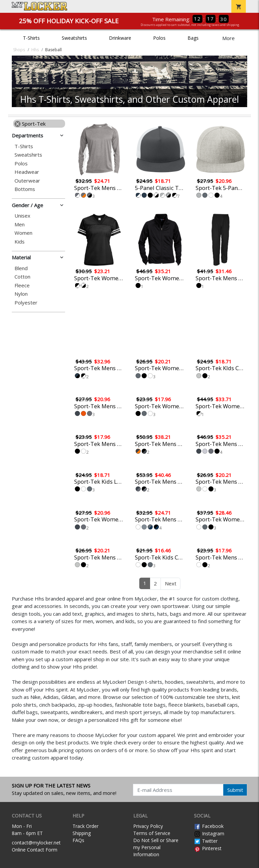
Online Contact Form (35, 850)
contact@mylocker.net (36, 843)
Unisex (22, 216)
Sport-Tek (30, 124)
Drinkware (120, 38)
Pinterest (208, 848)
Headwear (27, 172)
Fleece (22, 285)
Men (20, 224)
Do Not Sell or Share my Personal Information (156, 847)
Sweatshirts (74, 38)
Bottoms (25, 189)
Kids (20, 242)
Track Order (85, 826)
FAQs (78, 840)
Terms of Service (152, 833)
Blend (21, 268)
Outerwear (27, 181)
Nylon (21, 294)
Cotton (22, 277)
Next (171, 583)
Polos (159, 38)
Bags (193, 38)
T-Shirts (31, 38)
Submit (235, 790)
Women (23, 233)
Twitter (206, 841)
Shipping (82, 833)
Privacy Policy (148, 826)
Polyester (26, 303)
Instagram (209, 833)
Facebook (209, 826)
